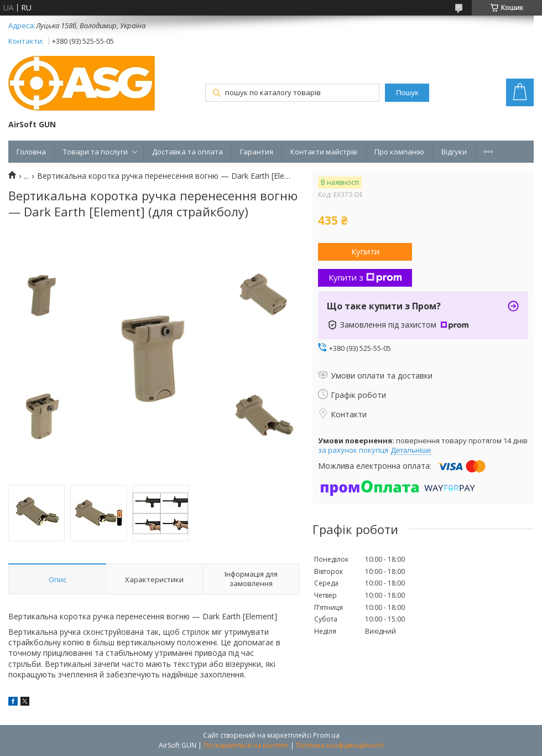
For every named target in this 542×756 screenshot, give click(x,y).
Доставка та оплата (187, 152)
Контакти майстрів (324, 152)
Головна (31, 152)
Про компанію (399, 152)
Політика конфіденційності (340, 745)
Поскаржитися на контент (246, 745)
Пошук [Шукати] (407, 93)
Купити (365, 251)
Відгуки (454, 152)
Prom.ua (326, 735)
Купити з (365, 277)
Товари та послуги (95, 152)
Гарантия (257, 152)
